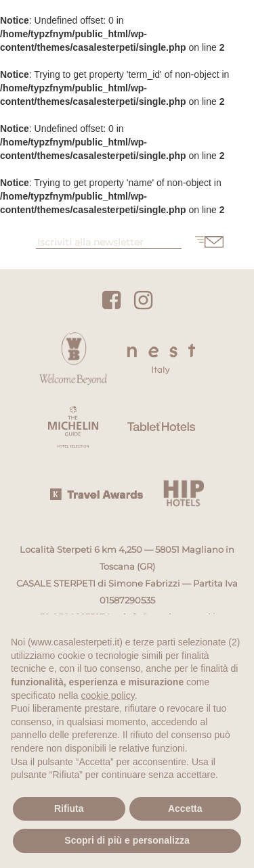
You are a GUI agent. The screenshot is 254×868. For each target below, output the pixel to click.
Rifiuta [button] (69, 808)
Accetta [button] (185, 808)
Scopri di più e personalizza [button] (127, 840)
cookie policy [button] (108, 695)
